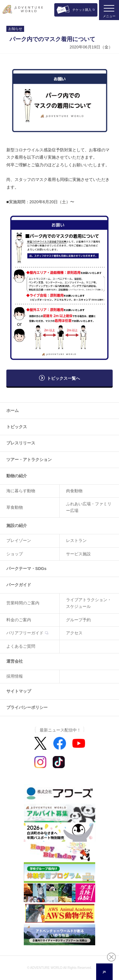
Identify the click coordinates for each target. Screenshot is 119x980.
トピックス (17, 427)
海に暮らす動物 (21, 491)
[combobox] (104, 972)
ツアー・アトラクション (29, 460)
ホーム (13, 411)
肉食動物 (74, 491)
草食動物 (15, 507)
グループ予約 (78, 620)
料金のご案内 (19, 620)
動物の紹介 (17, 476)
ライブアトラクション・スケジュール (89, 603)
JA (104, 972)
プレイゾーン (19, 540)
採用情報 (15, 676)
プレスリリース (21, 443)
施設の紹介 (17, 526)
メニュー (109, 16)
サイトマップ (19, 691)
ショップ (15, 554)
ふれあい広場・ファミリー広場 (89, 507)
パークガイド (19, 585)
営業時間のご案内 (23, 603)
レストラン (76, 540)
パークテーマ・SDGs (26, 569)
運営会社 (15, 661)
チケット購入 (82, 10)
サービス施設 (78, 554)
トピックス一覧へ (63, 378)
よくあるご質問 (21, 646)
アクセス (74, 633)
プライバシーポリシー (27, 707)
